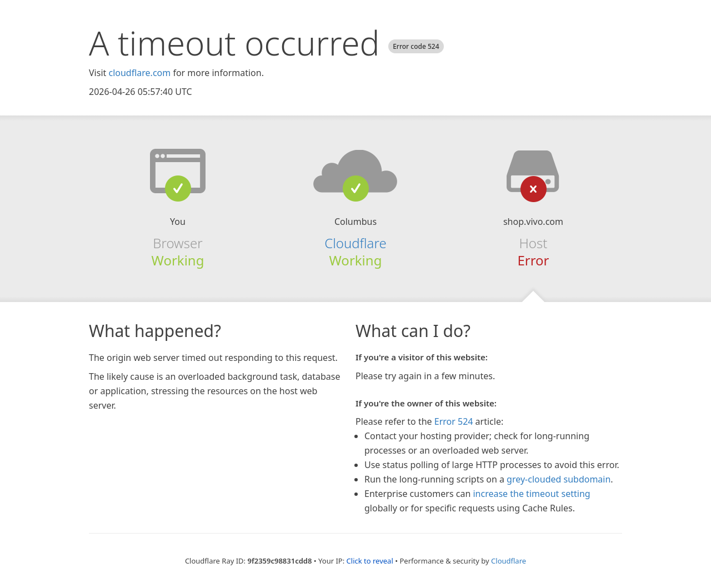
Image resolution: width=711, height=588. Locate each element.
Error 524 (454, 421)
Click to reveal (370, 561)
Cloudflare (355, 243)
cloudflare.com (139, 73)
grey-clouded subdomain (559, 479)
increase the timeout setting (531, 494)
